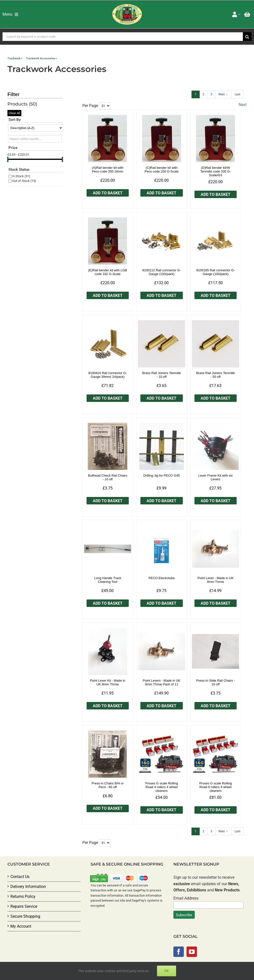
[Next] (223, 94)
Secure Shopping (25, 916)
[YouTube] (192, 952)
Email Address (186, 898)
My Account (21, 926)
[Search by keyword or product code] (123, 37)
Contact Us (20, 877)
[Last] (238, 94)
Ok (167, 971)
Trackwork (14, 58)
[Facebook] (179, 952)
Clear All (14, 113)
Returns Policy (23, 896)
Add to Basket (108, 193)
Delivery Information (28, 887)
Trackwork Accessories (41, 58)
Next (243, 105)
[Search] (247, 37)
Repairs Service (24, 906)
